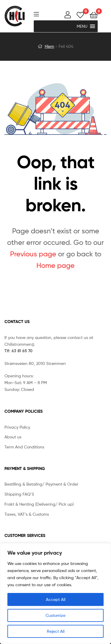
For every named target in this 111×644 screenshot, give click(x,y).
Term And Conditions (24, 447)
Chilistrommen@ (20, 344)
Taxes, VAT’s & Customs (27, 514)
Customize (55, 615)
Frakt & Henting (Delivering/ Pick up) (39, 504)
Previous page (33, 254)
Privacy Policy (17, 427)
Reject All (56, 631)
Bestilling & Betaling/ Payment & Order (41, 484)
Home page (55, 265)
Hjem (49, 46)
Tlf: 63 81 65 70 (18, 351)
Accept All (56, 599)
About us (13, 437)
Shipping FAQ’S (19, 494)
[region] (55, 594)
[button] (82, 26)
